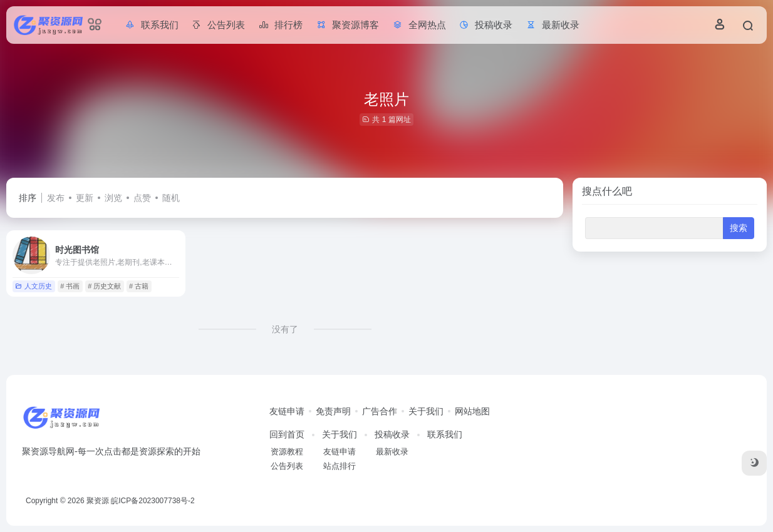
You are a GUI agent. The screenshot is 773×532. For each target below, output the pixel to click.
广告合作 (380, 411)
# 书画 (70, 286)
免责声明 (333, 411)
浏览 (113, 198)
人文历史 (34, 286)
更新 (85, 198)
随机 (171, 198)
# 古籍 (139, 286)
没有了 (285, 329)
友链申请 (287, 411)
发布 (56, 198)
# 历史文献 (104, 286)
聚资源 (98, 501)
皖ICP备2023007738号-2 (153, 501)
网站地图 (472, 411)
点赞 (142, 198)
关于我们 (426, 411)
